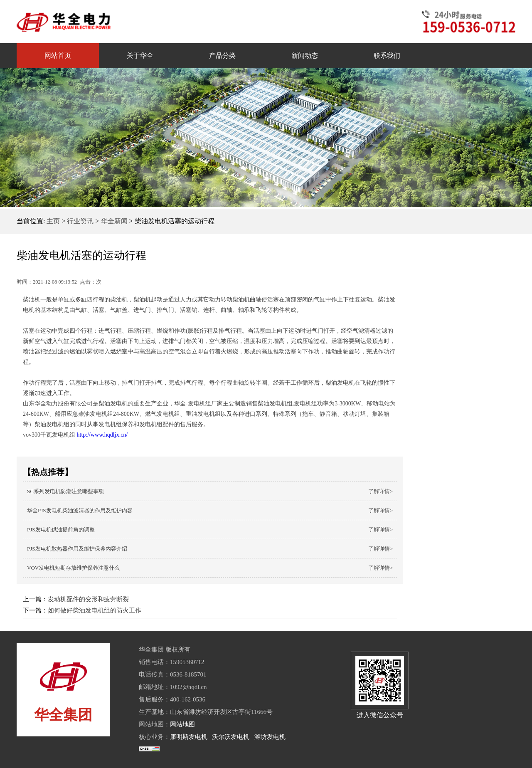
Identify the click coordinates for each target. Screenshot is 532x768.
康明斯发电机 (189, 737)
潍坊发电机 (270, 737)
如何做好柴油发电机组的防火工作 (95, 610)
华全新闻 (114, 221)
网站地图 (182, 724)
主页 (53, 221)
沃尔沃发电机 (231, 737)
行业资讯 (80, 221)
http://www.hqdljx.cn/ (101, 435)
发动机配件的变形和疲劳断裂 (88, 599)
